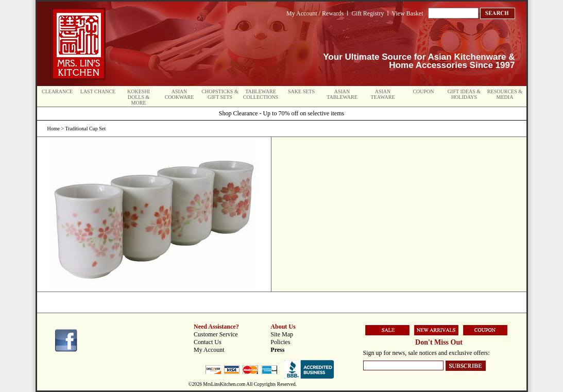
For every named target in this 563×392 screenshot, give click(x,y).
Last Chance (98, 91)
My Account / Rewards (315, 13)
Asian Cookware (180, 94)
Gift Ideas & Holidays (464, 94)
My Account (209, 350)
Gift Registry (368, 13)
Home (54, 129)
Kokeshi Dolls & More (139, 97)
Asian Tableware (342, 94)
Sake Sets (301, 91)
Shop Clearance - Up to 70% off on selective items (281, 113)
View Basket (408, 13)
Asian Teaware (383, 94)
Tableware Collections (261, 94)
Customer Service (216, 334)
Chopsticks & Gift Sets (220, 94)
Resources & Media (505, 94)
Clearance (57, 91)
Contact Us (208, 342)
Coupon (423, 91)
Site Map (282, 334)
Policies (280, 342)
